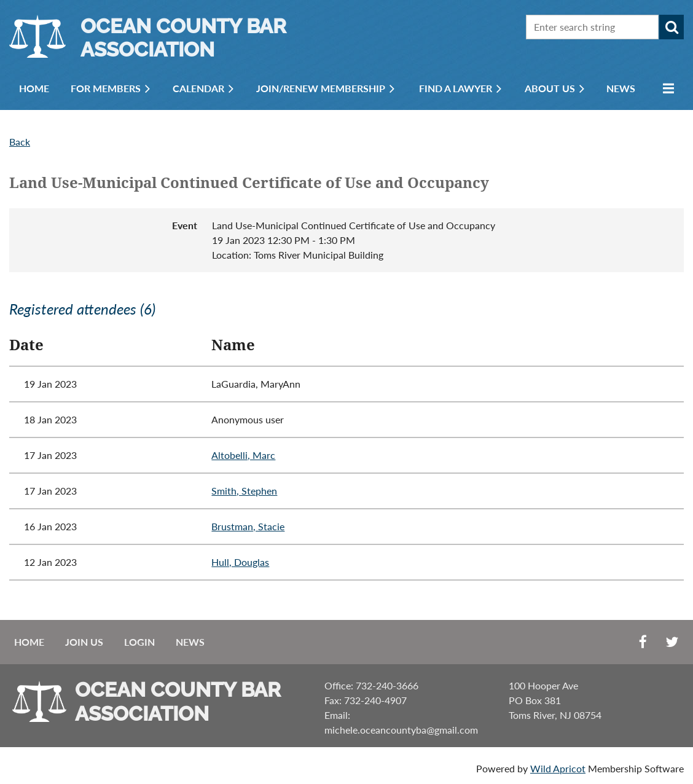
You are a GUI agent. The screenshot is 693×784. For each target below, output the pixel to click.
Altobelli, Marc (243, 455)
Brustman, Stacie (248, 526)
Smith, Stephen (244, 491)
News (190, 642)
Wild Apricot (558, 768)
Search (671, 27)
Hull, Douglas (240, 562)
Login (139, 642)
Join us (84, 642)
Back (20, 142)
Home (29, 642)
